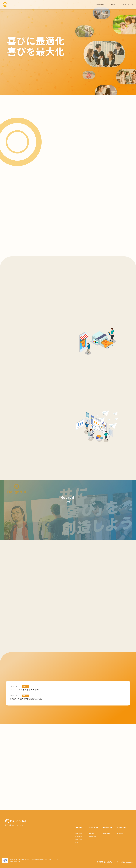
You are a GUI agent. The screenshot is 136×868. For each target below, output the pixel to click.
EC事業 (92, 833)
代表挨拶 (79, 837)
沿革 (77, 843)
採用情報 (106, 833)
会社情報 (100, 5)
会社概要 (79, 833)
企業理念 (79, 840)
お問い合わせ (128, 5)
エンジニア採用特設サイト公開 (25, 690)
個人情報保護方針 (15, 862)
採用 (113, 5)
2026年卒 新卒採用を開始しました (26, 699)
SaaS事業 (93, 837)
